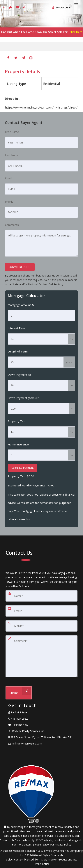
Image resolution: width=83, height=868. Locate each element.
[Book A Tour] (31, 58)
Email (8, 178)
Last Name (12, 155)
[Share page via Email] (25, 7)
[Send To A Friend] (23, 58)
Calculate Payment (23, 468)
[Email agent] (18, 7)
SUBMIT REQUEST (20, 267)
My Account (61, 7)
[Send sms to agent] (11, 7)
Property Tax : (21, 476)
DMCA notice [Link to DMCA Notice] (42, 864)
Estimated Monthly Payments (31, 485)
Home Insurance (18, 444)
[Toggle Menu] (76, 5)
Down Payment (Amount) (24, 398)
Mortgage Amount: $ (21, 305)
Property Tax (16, 421)
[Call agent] (4, 7)
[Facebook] (8, 58)
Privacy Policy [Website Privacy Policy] (63, 844)
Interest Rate (16, 328)
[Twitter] (16, 58)
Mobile (9, 201)
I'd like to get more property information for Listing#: (41, 243)
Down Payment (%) (20, 375)
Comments (12, 225)
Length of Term (18, 351)
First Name (12, 132)
